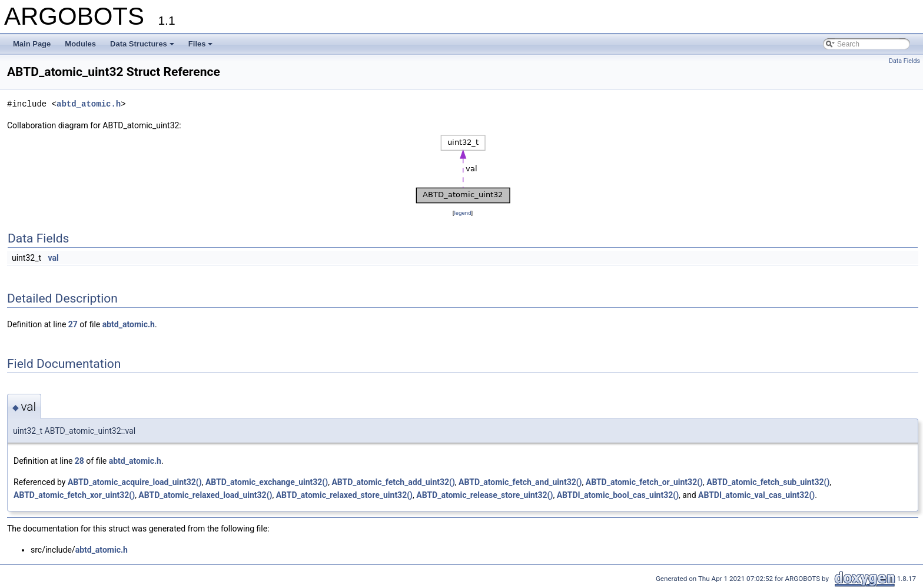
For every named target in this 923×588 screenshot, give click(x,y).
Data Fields (904, 61)
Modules (80, 44)
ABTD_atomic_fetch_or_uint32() (644, 482)
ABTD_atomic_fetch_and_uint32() (520, 482)
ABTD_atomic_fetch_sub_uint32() (768, 482)
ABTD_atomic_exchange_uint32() (267, 482)
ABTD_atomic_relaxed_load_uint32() (205, 495)
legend (462, 213)
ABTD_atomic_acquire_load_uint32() (135, 482)
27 (73, 324)
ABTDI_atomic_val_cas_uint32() (756, 495)
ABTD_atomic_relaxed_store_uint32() (344, 495)
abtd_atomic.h (89, 104)
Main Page (32, 44)
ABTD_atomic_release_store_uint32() (484, 495)
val (54, 258)
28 (79, 461)
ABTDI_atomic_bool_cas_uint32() (618, 495)
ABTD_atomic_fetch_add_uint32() (393, 482)
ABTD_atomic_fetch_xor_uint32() (74, 495)
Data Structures (142, 44)
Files (201, 44)
